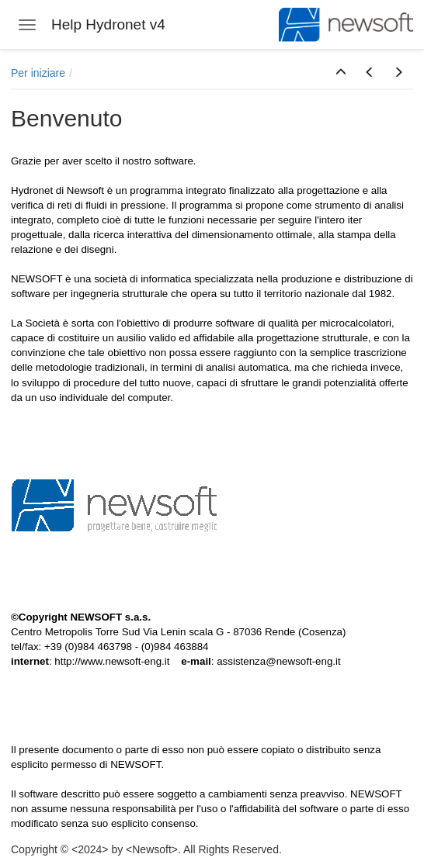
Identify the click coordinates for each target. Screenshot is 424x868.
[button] (341, 73)
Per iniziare (38, 73)
